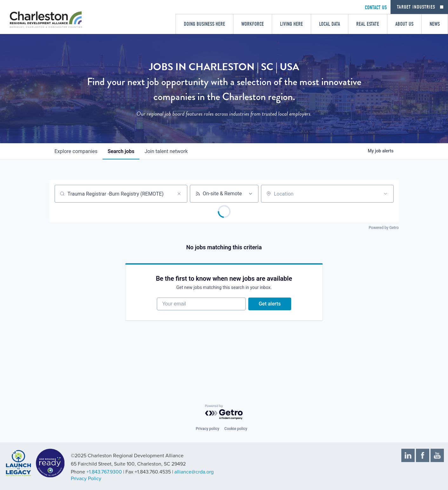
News (435, 24)
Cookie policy (236, 429)
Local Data (330, 24)
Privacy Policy (86, 479)
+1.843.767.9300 (104, 472)
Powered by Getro (384, 228)
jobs (121, 151)
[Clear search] (179, 194)
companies (76, 151)
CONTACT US (376, 7)
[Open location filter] (385, 194)
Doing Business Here (204, 24)
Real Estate (368, 24)
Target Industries (416, 7)
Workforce (253, 24)
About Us (404, 24)
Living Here (291, 24)
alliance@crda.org (194, 472)
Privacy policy (207, 429)
